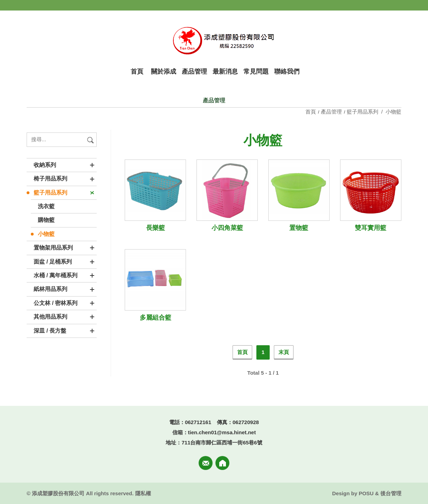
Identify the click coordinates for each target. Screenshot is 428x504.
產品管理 (331, 112)
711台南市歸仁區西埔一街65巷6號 (222, 442)
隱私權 (143, 493)
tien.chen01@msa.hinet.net (222, 432)
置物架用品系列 (53, 248)
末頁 (284, 352)
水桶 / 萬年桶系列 (56, 275)
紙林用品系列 (50, 289)
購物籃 (46, 220)
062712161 (198, 422)
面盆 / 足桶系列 (53, 262)
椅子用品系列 (50, 179)
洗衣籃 (46, 206)
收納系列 (45, 165)
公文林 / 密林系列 (56, 303)
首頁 (311, 112)
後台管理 (391, 493)
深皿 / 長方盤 (50, 331)
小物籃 (46, 234)
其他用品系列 (50, 317)
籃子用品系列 (50, 193)
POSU (366, 493)
